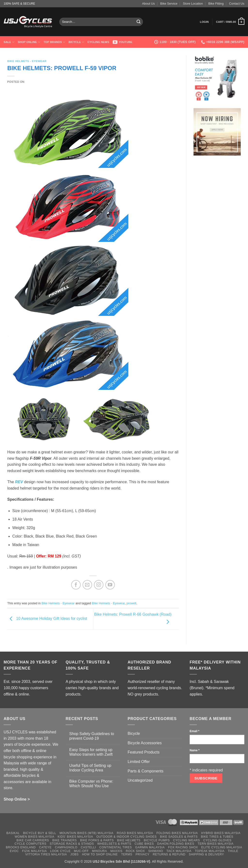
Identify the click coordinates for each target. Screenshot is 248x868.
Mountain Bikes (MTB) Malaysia (87, 833)
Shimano (156, 851)
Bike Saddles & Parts (179, 837)
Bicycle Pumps (157, 840)
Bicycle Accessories (145, 743)
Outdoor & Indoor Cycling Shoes (127, 837)
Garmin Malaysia (150, 847)
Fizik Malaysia (34, 851)
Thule (233, 851)
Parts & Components (146, 771)
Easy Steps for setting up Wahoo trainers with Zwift (91, 752)
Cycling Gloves (217, 840)
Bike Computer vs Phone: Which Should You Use (91, 784)
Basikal (13, 833)
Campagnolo (66, 847)
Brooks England (21, 847)
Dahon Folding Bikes (176, 844)
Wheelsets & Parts (114, 844)
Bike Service (169, 4)
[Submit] (139, 22)
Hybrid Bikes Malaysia (221, 833)
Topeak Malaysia (209, 851)
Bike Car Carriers (33, 840)
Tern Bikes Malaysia (216, 844)
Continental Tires (116, 847)
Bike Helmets (129, 840)
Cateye (45, 847)
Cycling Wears (187, 840)
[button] (204, 22)
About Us (149, 4)
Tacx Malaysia (179, 851)
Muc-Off (81, 851)
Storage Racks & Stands (72, 844)
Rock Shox (135, 851)
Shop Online (29, 42)
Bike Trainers (65, 840)
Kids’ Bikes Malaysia (75, 837)
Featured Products (144, 752)
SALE (9, 42)
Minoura (100, 851)
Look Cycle (60, 851)
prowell (131, 603)
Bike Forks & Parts (97, 840)
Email (194, 731)
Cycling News (98, 42)
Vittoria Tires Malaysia (46, 854)
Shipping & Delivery (206, 854)
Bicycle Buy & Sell (40, 833)
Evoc (14, 851)
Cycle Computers (31, 844)
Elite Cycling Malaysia (222, 847)
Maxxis (116, 851)
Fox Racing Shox (183, 847)
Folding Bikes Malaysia (177, 833)
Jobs (74, 854)
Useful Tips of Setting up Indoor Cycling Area (90, 768)
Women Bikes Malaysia (35, 837)
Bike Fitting (216, 4)
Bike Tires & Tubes (217, 837)
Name (195, 750)
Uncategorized (140, 780)
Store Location (193, 4)
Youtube (123, 42)
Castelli (88, 847)
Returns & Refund (169, 854)
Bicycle (76, 42)
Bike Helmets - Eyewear (27, 61)
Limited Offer (139, 762)
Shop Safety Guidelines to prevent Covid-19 (92, 736)
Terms (127, 854)
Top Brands (54, 42)
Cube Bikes (144, 844)
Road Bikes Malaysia (135, 833)
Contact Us (237, 4)
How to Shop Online (100, 854)
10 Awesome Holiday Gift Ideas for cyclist (47, 619)
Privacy (143, 854)
